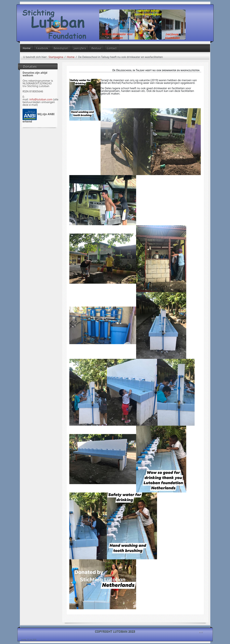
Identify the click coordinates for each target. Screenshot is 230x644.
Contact (112, 48)
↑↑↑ (201, 632)
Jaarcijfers (80, 48)
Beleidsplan (61, 48)
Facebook (42, 48)
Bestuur (96, 48)
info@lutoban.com (41, 99)
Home (27, 48)
